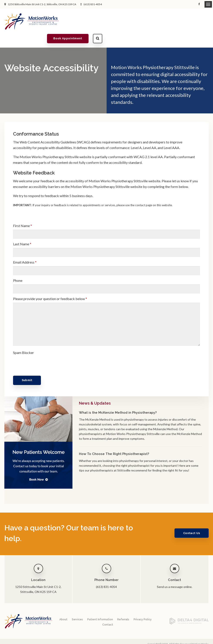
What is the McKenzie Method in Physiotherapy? (118, 399)
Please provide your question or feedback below (50, 285)
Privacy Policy (143, 606)
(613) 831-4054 (93, 4)
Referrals (123, 606)
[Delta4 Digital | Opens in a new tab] (189, 610)
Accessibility (32, 632)
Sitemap (61, 632)
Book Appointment (174, 21)
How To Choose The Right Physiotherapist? (114, 440)
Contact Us (190, 519)
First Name (23, 212)
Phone (18, 267)
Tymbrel (204, 639)
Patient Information (100, 606)
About (63, 606)
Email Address (25, 248)
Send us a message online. (175, 573)
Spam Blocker (23, 339)
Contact (108, 611)
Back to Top (11, 637)
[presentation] (39, 349)
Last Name (22, 230)
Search (204, 21)
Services (77, 606)
